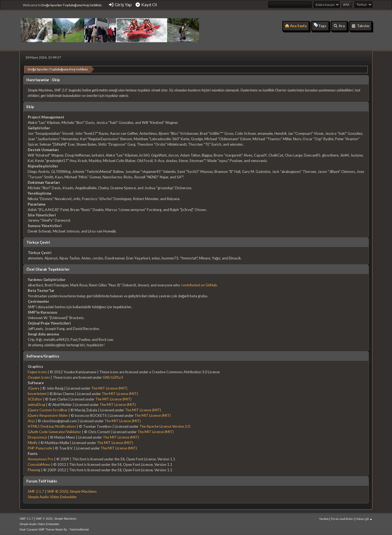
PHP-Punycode (40, 448)
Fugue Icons (37, 372)
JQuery (34, 388)
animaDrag (36, 404)
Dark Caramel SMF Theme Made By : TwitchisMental (54, 529)
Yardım (324, 519)
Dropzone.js (37, 437)
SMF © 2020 (58, 491)
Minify (33, 442)
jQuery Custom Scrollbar (48, 410)
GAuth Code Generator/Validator (54, 432)
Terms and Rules (342, 519)
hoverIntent (37, 393)
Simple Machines (83, 491)
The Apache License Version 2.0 (165, 426)
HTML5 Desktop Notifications (52, 426)
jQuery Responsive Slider (48, 415)
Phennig (34, 470)
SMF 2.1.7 (36, 491)
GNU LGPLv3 (113, 377)
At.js (31, 421)
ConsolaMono (39, 464)
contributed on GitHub (199, 285)
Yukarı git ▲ (364, 519)
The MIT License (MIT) (109, 388)
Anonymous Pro (41, 459)
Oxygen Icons (39, 377)
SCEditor (35, 399)
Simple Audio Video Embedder (52, 497)
